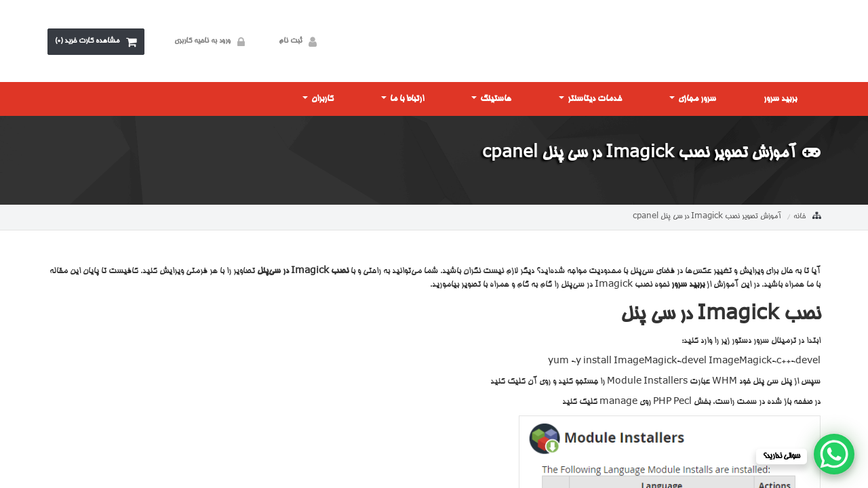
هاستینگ (491, 99)
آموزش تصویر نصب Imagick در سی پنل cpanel (707, 217)
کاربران (318, 99)
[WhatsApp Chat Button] (834, 454)
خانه (800, 217)
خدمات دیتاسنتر (590, 99)
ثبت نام (301, 42)
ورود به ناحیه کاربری (213, 42)
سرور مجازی (693, 99)
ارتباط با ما (402, 99)
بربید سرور (780, 99)
